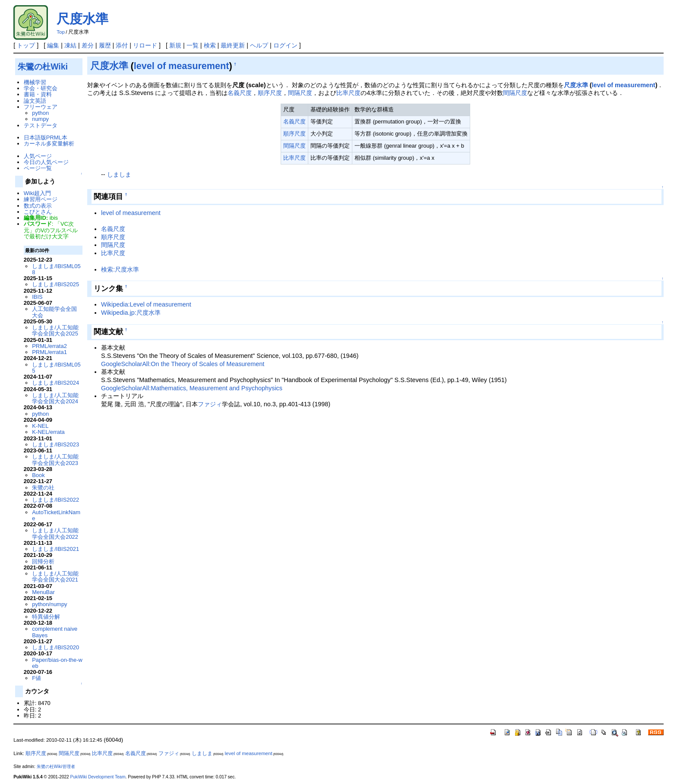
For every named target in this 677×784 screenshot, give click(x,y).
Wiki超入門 (37, 193)
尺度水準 (82, 19)
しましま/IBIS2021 (55, 549)
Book (38, 475)
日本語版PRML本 (46, 138)
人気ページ (38, 156)
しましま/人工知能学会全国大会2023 (55, 460)
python (40, 113)
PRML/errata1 (49, 352)
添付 (122, 45)
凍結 (70, 45)
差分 (88, 45)
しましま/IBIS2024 (55, 383)
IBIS (37, 297)
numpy (40, 119)
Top (61, 32)
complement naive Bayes (55, 632)
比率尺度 (348, 93)
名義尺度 (240, 93)
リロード (145, 45)
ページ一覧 (38, 168)
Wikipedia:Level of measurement (146, 304)
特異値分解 (46, 617)
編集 (53, 45)
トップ (26, 45)
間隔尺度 (300, 93)
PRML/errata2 (49, 346)
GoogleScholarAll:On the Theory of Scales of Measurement (183, 364)
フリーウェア (41, 107)
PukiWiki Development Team (98, 777)
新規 (175, 45)
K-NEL (40, 426)
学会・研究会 (41, 88)
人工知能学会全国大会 (54, 312)
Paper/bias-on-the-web (57, 663)
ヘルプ (259, 45)
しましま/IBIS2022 (55, 500)
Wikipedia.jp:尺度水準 (131, 313)
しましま (119, 174)
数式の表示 (38, 206)
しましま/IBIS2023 (55, 444)
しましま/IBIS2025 (55, 284)
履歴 (105, 45)
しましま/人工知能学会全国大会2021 (55, 577)
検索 (210, 45)
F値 (36, 678)
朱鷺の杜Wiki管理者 (56, 767)
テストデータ (41, 125)
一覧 (193, 45)
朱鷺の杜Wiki (43, 66)
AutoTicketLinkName (56, 515)
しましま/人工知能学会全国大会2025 (55, 330)
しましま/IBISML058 (56, 269)
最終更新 (233, 45)
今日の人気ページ (46, 162)
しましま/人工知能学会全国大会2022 (55, 533)
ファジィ (210, 404)
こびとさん (38, 212)
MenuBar (43, 592)
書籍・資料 (38, 94)
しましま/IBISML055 (56, 368)
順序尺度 (270, 93)
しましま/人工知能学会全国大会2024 (55, 398)
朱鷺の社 (43, 488)
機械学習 (35, 82)
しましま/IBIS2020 (55, 647)
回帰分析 (43, 561)
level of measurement (182, 66)
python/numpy (49, 604)
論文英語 (35, 101)
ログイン (285, 45)
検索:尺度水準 (120, 269)
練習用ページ (41, 199)
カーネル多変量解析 (49, 144)
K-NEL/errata (48, 432)
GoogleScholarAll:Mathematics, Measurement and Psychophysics (192, 388)
